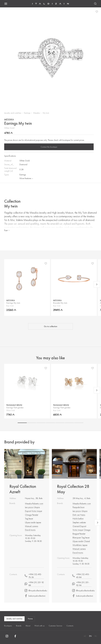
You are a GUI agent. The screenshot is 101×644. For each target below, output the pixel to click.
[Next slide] (97, 284)
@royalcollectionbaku (34, 590)
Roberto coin (38, 503)
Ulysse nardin (30, 522)
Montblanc (77, 545)
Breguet (76, 534)
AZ (85, 636)
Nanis (83, 515)
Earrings (27, 113)
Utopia (37, 507)
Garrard (76, 526)
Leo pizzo (29, 507)
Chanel (87, 541)
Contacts (70, 626)
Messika (36, 113)
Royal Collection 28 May (73, 489)
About (28, 626)
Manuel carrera (31, 526)
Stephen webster (79, 522)
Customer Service (55, 626)
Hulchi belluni (78, 518)
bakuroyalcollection (34, 596)
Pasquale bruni (79, 507)
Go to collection (51, 326)
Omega (28, 515)
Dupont (28, 511)
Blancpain (77, 537)
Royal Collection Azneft (23, 489)
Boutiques (8, 626)
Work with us (39, 626)
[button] (22, 423)
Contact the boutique (49, 147)
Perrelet (35, 515)
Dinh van (76, 515)
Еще (7, 230)
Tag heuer (29, 518)
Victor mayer (37, 511)
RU (96, 636)
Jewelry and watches (13, 113)
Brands (19, 626)
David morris (30, 530)
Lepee (39, 522)
